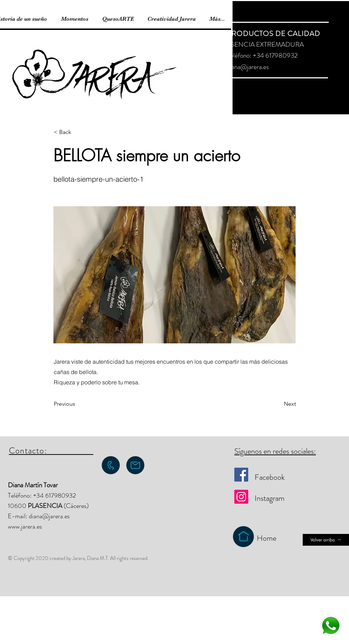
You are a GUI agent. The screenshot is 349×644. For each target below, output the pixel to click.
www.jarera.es (25, 526)
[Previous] (77, 404)
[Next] (278, 404)
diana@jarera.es (248, 67)
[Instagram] (241, 497)
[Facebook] (241, 475)
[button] (77, 132)
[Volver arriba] (326, 540)
